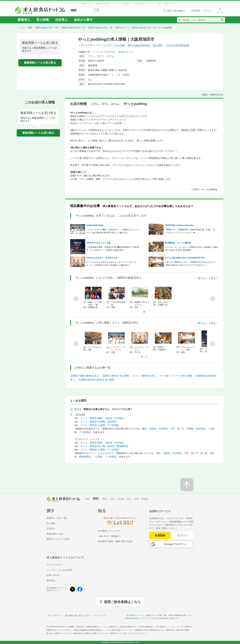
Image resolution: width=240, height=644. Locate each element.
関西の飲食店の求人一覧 (46, 28)
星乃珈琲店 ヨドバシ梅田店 (178, 243)
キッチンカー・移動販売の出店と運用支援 (143, 630)
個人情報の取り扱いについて (78, 616)
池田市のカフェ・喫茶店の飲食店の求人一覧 (135, 28)
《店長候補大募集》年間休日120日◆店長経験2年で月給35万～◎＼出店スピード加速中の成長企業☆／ (113, 249)
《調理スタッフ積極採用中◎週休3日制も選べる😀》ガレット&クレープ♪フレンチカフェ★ (191, 231)
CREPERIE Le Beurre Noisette (179, 225)
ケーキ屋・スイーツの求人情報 (176, 376)
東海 (104, 499)
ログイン (183, 535)
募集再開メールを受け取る (40, 63)
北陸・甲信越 (141, 499)
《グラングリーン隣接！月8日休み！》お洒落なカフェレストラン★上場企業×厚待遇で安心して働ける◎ (113, 231)
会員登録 (160, 535)
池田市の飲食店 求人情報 (116, 376)
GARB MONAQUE (95, 225)
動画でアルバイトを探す (59, 539)
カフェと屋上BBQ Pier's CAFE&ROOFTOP (185, 258)
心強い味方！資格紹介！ (110, 536)
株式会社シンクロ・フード (142, 618)
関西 (30, 28)
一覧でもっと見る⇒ (207, 278)
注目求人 (61, 20)
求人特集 (43, 20)
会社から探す (83, 20)
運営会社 (51, 580)
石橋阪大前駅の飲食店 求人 (84, 376)
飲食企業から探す (55, 534)
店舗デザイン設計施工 (126, 627)
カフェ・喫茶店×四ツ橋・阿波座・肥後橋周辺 (104, 446)
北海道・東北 (124, 499)
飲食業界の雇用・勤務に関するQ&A (115, 541)
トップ (22, 28)
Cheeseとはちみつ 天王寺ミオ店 (102, 258)
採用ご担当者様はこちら (122, 602)
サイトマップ (100, 616)
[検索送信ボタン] (222, 20)
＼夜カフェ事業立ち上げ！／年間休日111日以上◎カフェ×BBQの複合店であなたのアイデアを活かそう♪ (190, 264)
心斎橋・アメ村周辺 (106, 457)
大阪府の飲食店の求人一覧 (73, 28)
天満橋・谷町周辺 (196, 429)
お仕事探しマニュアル (109, 531)
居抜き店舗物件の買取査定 (97, 630)
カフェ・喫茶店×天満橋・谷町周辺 (98, 422)
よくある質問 (65, 570)
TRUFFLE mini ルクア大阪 (98, 243)
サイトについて (54, 565)
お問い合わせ (53, 575)
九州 (112, 499)
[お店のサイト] (126, 52)
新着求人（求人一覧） (57, 518)
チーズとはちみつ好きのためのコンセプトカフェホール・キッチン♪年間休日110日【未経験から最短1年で (112, 264)
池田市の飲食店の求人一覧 (100, 28)
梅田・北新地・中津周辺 (155, 429)
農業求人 (93, 633)
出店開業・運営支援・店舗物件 (87, 627)
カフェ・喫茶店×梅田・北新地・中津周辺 (102, 418)
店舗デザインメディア (69, 633)
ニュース (51, 570)
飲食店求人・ (160, 627)
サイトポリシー (55, 616)
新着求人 (24, 20)
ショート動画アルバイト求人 (124, 633)
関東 (87, 499)
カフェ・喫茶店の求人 (144, 376)
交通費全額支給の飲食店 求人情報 (96, 380)
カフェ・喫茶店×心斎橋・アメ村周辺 (100, 425)
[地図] (126, 75)
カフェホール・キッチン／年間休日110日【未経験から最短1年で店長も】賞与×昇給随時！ (191, 249)
